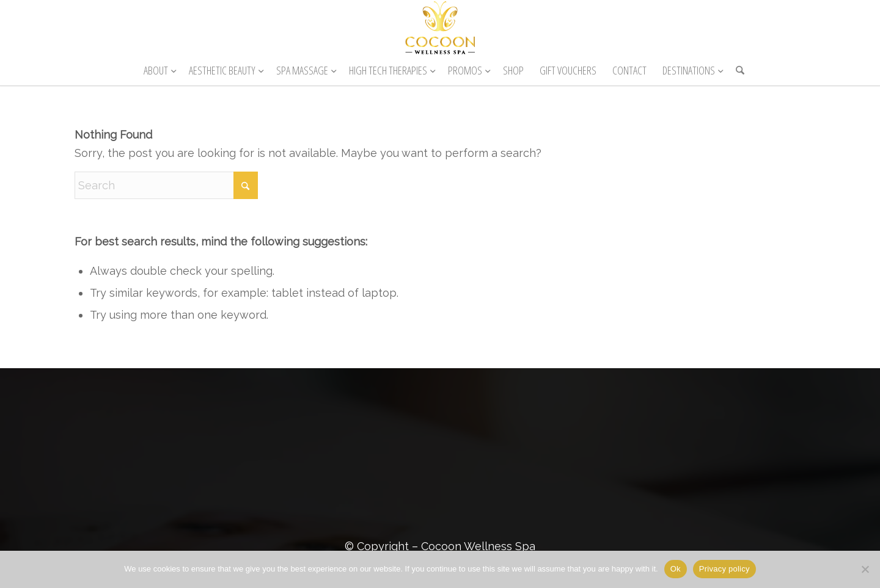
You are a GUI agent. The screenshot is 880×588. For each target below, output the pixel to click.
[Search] (736, 70)
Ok (676, 569)
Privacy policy (724, 569)
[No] (865, 569)
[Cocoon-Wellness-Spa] (440, 27)
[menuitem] (158, 70)
